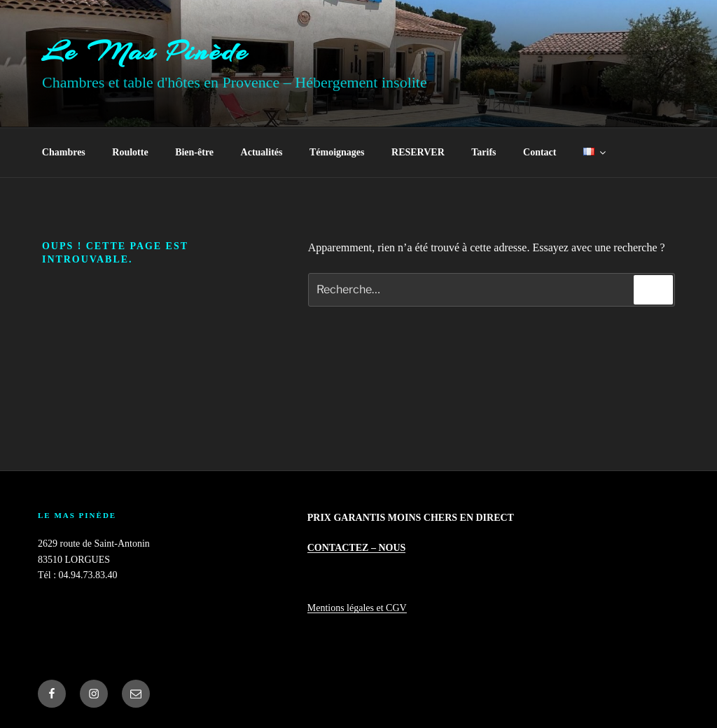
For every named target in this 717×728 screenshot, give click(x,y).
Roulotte (130, 152)
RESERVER (418, 152)
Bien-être (194, 152)
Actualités (262, 152)
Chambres (64, 152)
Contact (540, 152)
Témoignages (337, 152)
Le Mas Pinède (145, 51)
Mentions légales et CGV (357, 608)
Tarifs (483, 152)
